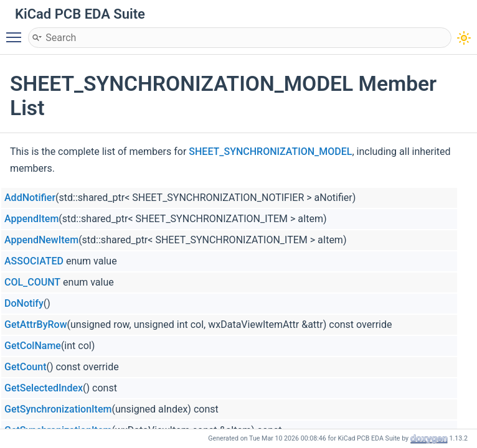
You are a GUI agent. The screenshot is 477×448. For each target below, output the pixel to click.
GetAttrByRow (36, 324)
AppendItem (31, 219)
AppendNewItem (41, 240)
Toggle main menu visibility (17, 32)
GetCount (25, 367)
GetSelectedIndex (44, 388)
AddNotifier (30, 198)
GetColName (33, 346)
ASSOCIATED (34, 261)
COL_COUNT (32, 282)
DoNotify (24, 303)
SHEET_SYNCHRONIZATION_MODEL (270, 152)
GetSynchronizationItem (58, 409)
